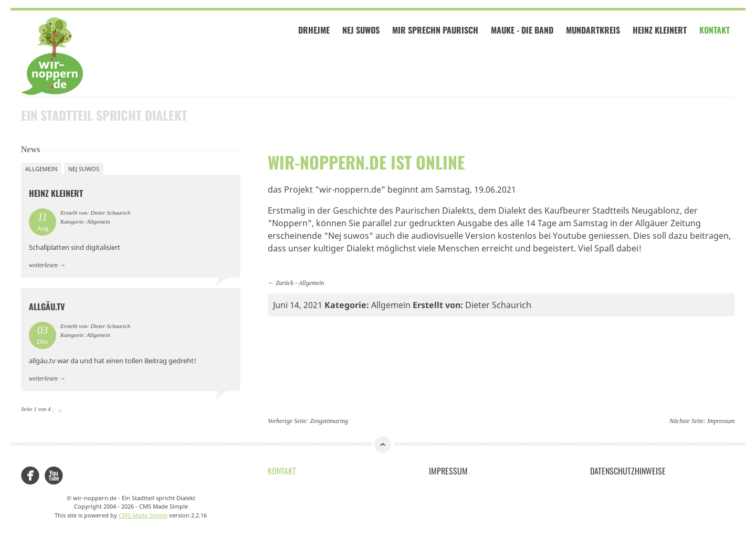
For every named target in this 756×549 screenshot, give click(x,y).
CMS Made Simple (143, 515)
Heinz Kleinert (661, 30)
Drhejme (316, 30)
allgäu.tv (47, 307)
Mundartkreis (595, 30)
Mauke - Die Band (524, 30)
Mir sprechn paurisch (437, 30)
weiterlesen (43, 265)
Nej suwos (84, 168)
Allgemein (312, 282)
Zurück (285, 282)
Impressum (721, 421)
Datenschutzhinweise (628, 470)
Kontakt (716, 30)
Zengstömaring (329, 421)
